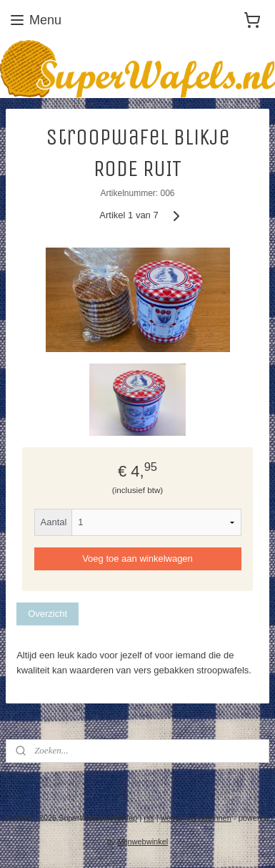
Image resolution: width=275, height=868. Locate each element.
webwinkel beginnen (196, 818)
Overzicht (47, 614)
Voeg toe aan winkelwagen (137, 559)
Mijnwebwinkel (142, 842)
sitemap (124, 818)
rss (149, 818)
